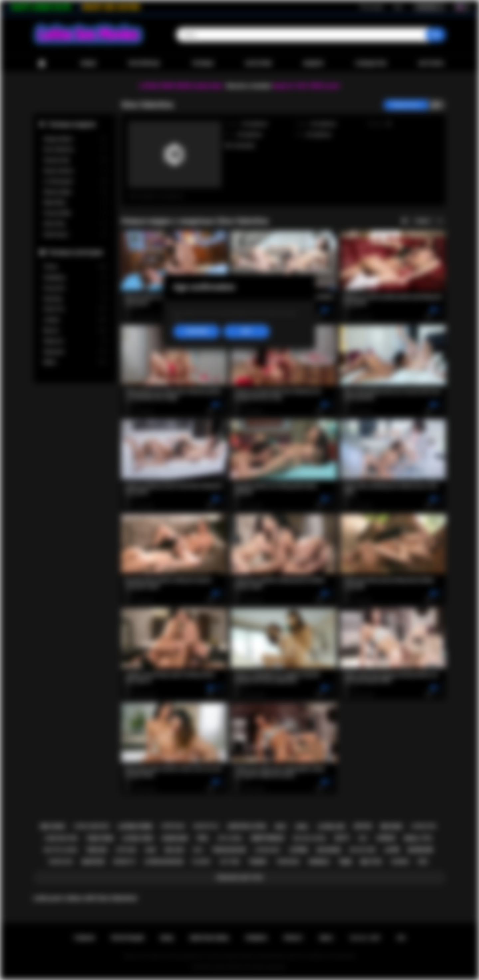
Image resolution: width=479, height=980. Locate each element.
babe (151, 850)
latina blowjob (164, 862)
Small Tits (75, 309)
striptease (173, 826)
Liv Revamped (75, 181)
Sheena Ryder (75, 192)
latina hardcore (91, 826)
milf (281, 827)
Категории (258, 63)
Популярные (144, 63)
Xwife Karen (75, 234)
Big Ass (75, 330)
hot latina (230, 838)
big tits (371, 862)
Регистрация (372, 7)
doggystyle (206, 826)
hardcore (175, 838)
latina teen (137, 838)
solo (198, 850)
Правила (256, 938)
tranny (258, 862)
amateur (93, 862)
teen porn (100, 838)
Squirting (75, 299)
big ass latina (310, 838)
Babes (75, 362)
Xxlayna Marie (75, 139)
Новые (88, 63)
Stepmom (75, 341)
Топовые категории (75, 252)
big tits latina (61, 850)
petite (363, 826)
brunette (124, 861)
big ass (174, 850)
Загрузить (431, 63)
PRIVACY (293, 938)
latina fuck (424, 826)
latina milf (268, 850)
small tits (418, 838)
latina (299, 850)
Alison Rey (75, 224)
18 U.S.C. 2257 (365, 938)
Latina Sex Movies (228, 967)
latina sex (331, 827)
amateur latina (247, 826)
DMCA (326, 938)
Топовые (202, 63)
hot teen (230, 861)
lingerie (400, 861)
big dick (392, 826)
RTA (401, 938)
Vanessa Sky (75, 160)
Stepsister (75, 352)
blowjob (420, 850)
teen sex (97, 850)
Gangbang (75, 278)
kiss (363, 838)
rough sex (61, 861)
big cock (53, 826)
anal (302, 827)
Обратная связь (209, 938)
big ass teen (362, 850)
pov (423, 862)
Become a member (249, 86)
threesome (288, 862)
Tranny (75, 267)
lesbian (386, 838)
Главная (42, 63)
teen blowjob (229, 850)
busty (342, 838)
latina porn (135, 826)
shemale (319, 862)
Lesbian (75, 320)
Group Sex (75, 288)
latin (392, 850)
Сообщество (371, 63)
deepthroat (268, 838)
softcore (126, 850)
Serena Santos (75, 171)
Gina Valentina (75, 150)
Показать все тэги (239, 878)
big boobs (329, 850)
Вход (398, 7)
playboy (201, 861)
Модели (313, 63)
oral (203, 838)
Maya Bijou (75, 202)
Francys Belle (75, 213)
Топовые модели (72, 124)
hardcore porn (61, 838)
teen (345, 862)
